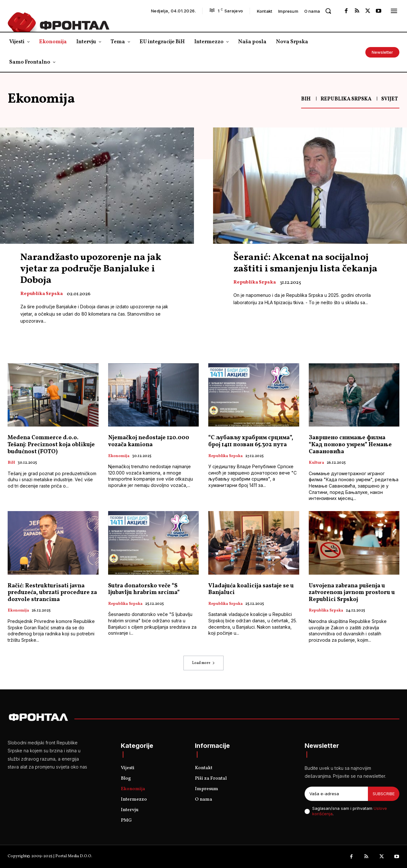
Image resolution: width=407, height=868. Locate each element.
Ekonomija (119, 456)
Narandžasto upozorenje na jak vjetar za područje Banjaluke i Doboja (91, 269)
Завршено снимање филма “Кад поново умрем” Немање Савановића (350, 445)
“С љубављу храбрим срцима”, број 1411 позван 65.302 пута (251, 441)
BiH (306, 99)
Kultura (316, 463)
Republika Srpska (346, 99)
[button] (328, 11)
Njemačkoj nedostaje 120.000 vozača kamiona (149, 441)
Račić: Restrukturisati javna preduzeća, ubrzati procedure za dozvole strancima (52, 593)
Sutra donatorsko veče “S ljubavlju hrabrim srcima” (144, 589)
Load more (203, 663)
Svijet (390, 99)
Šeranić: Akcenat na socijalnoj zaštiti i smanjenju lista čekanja (305, 263)
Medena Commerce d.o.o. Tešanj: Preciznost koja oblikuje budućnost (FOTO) (51, 445)
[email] (336, 794)
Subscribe (384, 794)
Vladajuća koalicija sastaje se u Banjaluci (251, 589)
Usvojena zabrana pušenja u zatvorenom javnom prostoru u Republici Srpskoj (352, 593)
